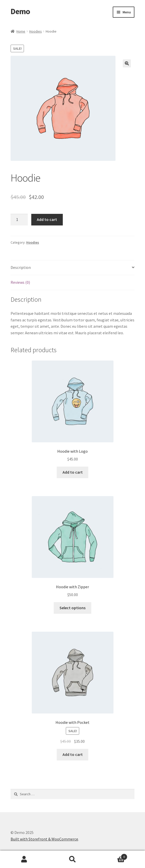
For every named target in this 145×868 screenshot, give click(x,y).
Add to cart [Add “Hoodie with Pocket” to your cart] (73, 754)
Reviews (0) (20, 282)
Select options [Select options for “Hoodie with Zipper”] (72, 608)
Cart (112, 856)
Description (21, 267)
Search (73, 859)
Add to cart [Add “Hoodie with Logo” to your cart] (73, 472)
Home (21, 31)
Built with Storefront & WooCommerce (44, 839)
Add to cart (47, 219)
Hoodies (36, 31)
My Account (24, 859)
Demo (20, 11)
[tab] (72, 268)
